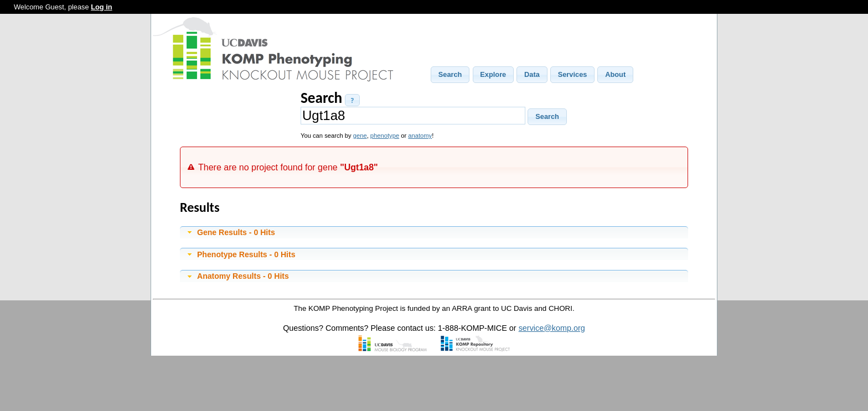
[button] (450, 75)
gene (360, 136)
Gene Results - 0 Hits (236, 232)
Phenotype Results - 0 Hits (246, 254)
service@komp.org (552, 328)
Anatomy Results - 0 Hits (243, 276)
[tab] (434, 232)
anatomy (420, 136)
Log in (101, 7)
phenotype (385, 136)
